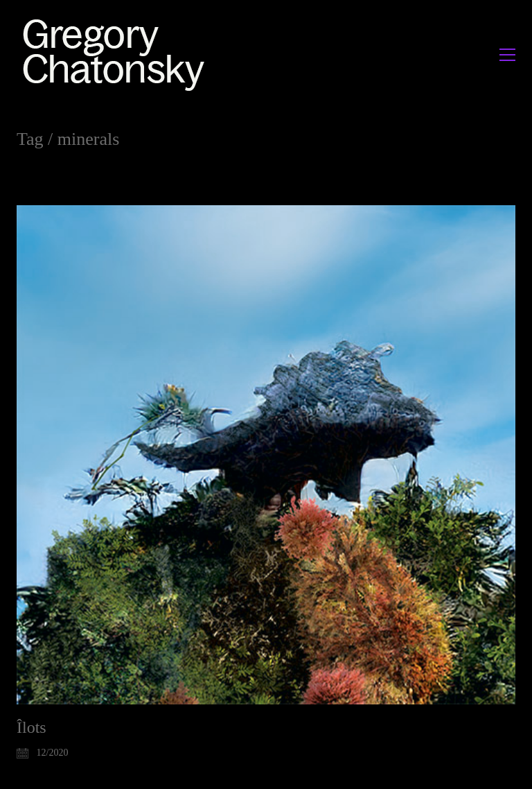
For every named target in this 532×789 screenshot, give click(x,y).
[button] (507, 55)
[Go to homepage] (117, 54)
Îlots (32, 727)
